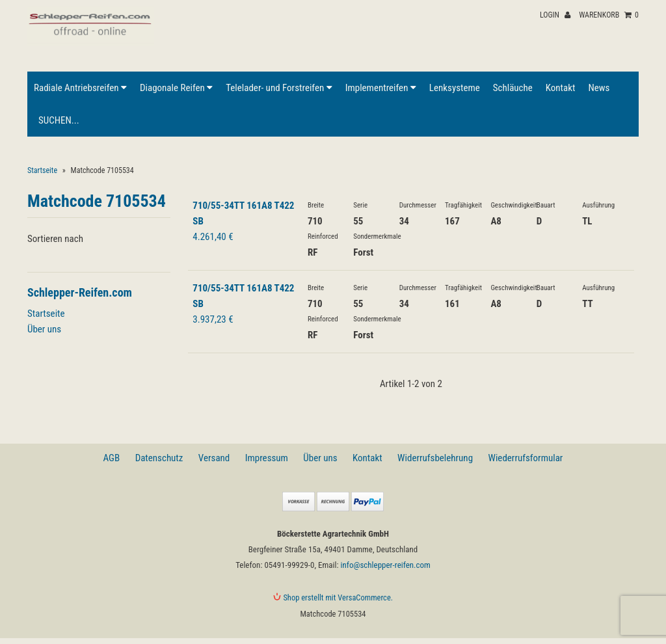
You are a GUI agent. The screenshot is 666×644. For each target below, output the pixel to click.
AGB (112, 458)
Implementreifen (381, 88)
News (599, 88)
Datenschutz (159, 458)
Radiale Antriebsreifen (80, 88)
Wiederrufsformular (525, 458)
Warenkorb (609, 15)
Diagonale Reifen (176, 88)
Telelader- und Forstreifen (279, 88)
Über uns (44, 329)
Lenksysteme (455, 88)
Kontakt (561, 88)
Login (555, 15)
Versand (214, 458)
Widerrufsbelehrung (435, 458)
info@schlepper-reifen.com (385, 565)
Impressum (267, 458)
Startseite (42, 170)
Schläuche (513, 88)
